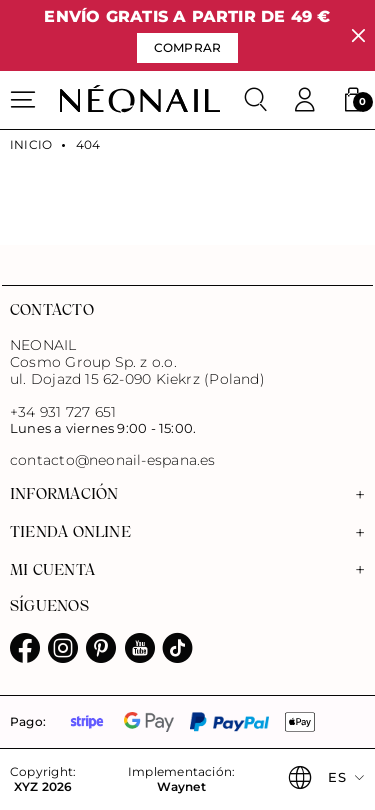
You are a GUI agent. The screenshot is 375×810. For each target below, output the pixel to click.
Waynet (181, 787)
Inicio (31, 145)
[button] (353, 100)
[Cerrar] (358, 35)
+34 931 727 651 (63, 412)
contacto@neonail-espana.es (113, 460)
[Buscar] (256, 100)
